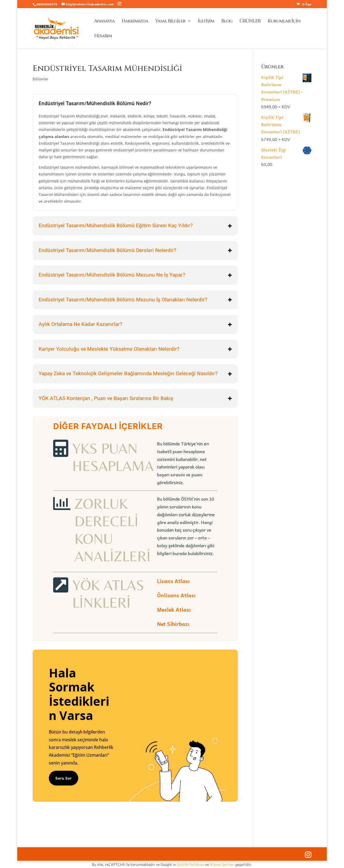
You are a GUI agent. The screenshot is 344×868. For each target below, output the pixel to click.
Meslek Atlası (174, 609)
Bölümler (40, 79)
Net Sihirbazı (173, 624)
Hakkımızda (135, 22)
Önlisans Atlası (176, 595)
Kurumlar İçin (284, 22)
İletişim (206, 22)
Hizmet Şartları (222, 864)
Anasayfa (104, 22)
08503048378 (47, 4)
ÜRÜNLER (250, 22)
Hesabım (103, 36)
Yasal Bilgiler (170, 22)
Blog (227, 22)
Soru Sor (64, 778)
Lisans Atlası (173, 581)
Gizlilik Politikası (190, 864)
